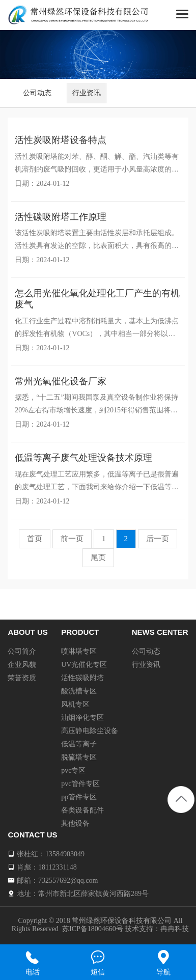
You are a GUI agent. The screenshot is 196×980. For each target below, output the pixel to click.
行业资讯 (87, 93)
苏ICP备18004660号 (93, 929)
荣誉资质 (22, 678)
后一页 (158, 539)
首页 (35, 539)
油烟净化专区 (82, 718)
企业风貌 (22, 665)
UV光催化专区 (84, 665)
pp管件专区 (79, 797)
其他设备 (75, 823)
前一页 (72, 539)
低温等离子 (79, 744)
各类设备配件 (82, 810)
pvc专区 (73, 771)
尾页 (98, 557)
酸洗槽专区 (79, 691)
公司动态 (37, 93)
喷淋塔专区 (79, 651)
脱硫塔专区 (79, 757)
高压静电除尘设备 (90, 731)
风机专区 (75, 704)
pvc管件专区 (80, 784)
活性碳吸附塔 (82, 678)
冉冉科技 (175, 929)
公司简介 (22, 651)
